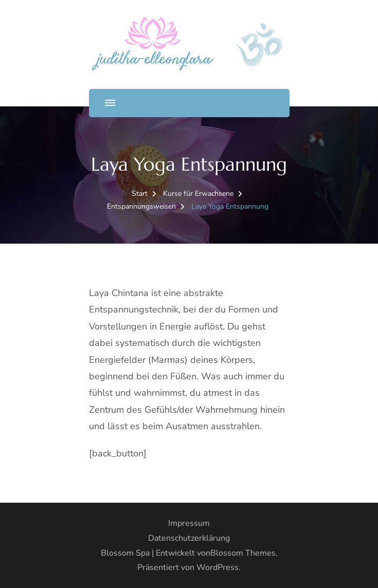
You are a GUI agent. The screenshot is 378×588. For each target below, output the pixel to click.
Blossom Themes (243, 553)
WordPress (218, 567)
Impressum (189, 523)
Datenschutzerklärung (189, 538)
